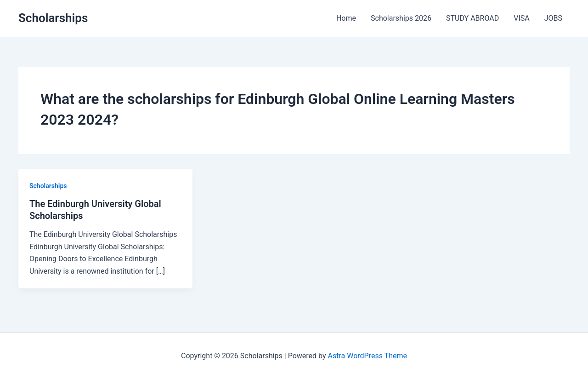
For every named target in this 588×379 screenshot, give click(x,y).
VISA (521, 18)
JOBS (553, 18)
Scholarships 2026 (401, 18)
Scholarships (53, 18)
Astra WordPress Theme (367, 356)
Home (346, 18)
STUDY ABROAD (472, 18)
